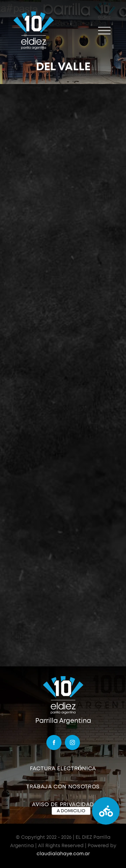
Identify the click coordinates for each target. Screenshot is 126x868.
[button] (106, 811)
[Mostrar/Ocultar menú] (104, 31)
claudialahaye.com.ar (63, 854)
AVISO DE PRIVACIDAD (63, 804)
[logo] (63, 678)
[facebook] (54, 742)
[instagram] (72, 742)
